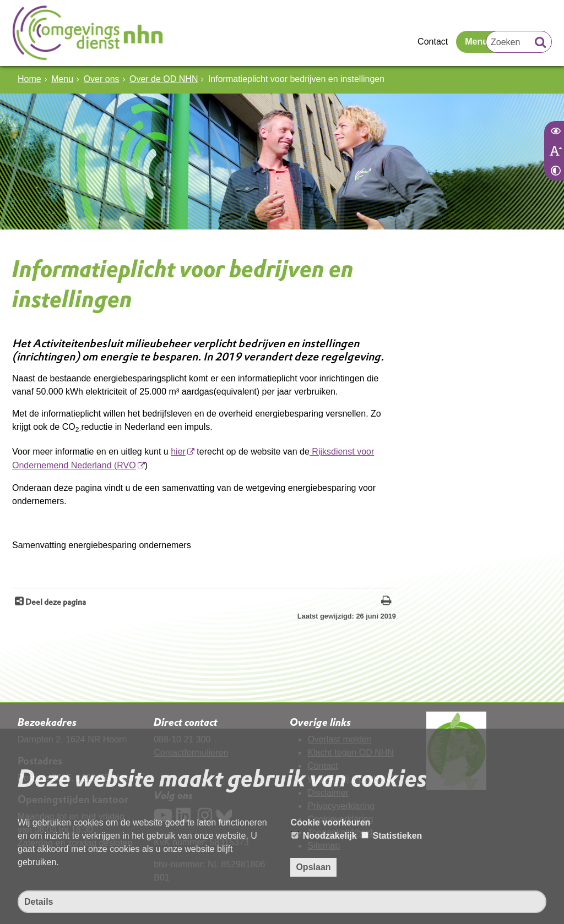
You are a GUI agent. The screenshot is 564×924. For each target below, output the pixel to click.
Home (29, 79)
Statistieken (392, 836)
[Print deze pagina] (386, 602)
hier (178, 452)
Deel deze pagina (55, 602)
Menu (476, 42)
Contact (433, 42)
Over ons (102, 79)
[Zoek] (540, 43)
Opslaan (313, 867)
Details (39, 902)
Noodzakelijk (324, 836)
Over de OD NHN (164, 79)
